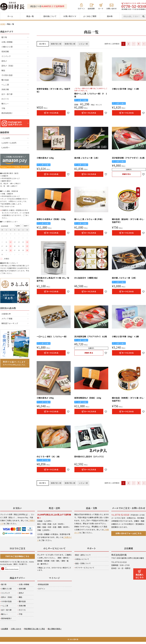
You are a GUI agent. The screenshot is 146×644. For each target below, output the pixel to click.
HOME (3, 24)
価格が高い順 (70, 44)
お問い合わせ (112, 8)
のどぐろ (5, 99)
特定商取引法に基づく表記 (35, 629)
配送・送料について (83, 555)
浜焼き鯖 (5, 89)
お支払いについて (82, 559)
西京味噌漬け (7, 113)
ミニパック (6, 56)
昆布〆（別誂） (8, 66)
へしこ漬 (5, 85)
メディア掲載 (7, 319)
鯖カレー (5, 104)
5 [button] (139, 44)
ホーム (10, 16)
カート (101, 8)
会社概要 (5, 629)
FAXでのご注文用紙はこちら (17, 556)
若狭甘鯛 (5, 51)
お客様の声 (6, 314)
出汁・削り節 (7, 94)
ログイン (81, 8)
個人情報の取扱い (55, 629)
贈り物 (4, 37)
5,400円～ (6, 148)
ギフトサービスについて (85, 568)
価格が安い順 (56, 44)
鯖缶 (3, 70)
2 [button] (128, 44)
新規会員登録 (43, 584)
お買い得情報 (7, 42)
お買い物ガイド (70, 16)
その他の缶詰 (7, 75)
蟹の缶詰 (5, 80)
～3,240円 (6, 138)
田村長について (50, 16)
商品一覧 (30, 16)
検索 (144, 16)
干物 (3, 108)
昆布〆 (4, 61)
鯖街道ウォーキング (10, 323)
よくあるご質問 (90, 16)
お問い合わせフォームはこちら (129, 533)
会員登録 (91, 8)
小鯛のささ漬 (7, 47)
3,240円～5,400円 (9, 143)
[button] (144, 44)
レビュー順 (83, 44)
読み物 (110, 16)
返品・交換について (83, 563)
